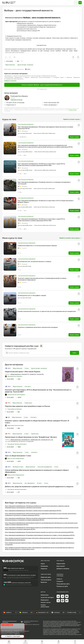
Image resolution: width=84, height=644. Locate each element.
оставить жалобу (73, 110)
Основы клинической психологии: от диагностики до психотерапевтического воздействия (47, 311)
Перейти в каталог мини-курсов (71, 238)
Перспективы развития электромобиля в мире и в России (27, 406)
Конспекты (28, 386)
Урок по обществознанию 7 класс (18, 456)
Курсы (43, 564)
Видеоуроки (45, 600)
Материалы (44, 566)
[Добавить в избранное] (78, 57)
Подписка (44, 569)
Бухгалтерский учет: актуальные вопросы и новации (34, 261)
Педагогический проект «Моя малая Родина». (23, 372)
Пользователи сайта (63, 584)
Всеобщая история (18, 467)
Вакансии (44, 582)
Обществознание (10, 65)
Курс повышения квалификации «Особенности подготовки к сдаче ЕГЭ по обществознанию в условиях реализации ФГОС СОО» (41, 220)
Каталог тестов (46, 602)
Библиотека (45, 595)
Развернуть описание (10, 81)
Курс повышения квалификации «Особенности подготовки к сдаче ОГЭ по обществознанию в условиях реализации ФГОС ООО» (41, 165)
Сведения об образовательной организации (9, 622)
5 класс (27, 368)
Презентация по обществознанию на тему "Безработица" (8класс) (31, 437)
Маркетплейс (61, 564)
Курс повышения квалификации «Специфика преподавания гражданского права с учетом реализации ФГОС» (40, 535)
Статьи (56, 467)
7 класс (27, 452)
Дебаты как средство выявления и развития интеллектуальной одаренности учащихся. (39, 486)
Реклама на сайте (62, 586)
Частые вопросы (46, 580)
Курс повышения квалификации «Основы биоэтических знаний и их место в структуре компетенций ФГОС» (39, 532)
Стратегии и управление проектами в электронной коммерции (38, 327)
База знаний (61, 566)
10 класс (39, 483)
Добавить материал (63, 569)
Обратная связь (46, 577)
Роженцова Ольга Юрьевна (19, 96)
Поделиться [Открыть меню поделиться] (42, 89)
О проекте (60, 581)
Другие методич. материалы (25, 65)
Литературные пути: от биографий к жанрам (32, 295)
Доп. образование (30, 483)
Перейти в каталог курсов (72, 119)
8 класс (27, 434)
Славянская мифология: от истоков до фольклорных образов (37, 246)
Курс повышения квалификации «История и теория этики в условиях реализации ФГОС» (33, 511)
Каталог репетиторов (45, 606)
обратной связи (78, 634)
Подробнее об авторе (16, 100)
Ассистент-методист (47, 597)
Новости (59, 579)
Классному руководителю (45, 467)
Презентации (28, 403)
